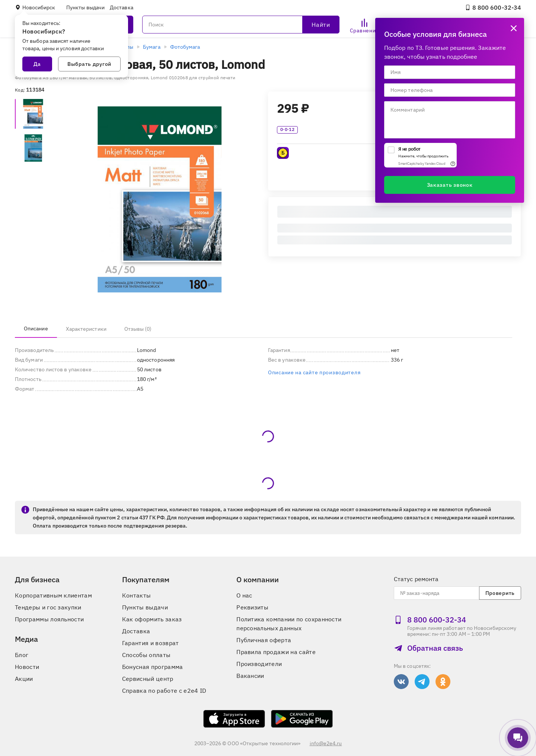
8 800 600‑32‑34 (493, 7)
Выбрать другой (89, 64)
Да (37, 64)
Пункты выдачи (85, 7)
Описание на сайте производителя (314, 372)
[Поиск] (241, 25)
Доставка (122, 7)
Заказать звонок (450, 185)
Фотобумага (185, 47)
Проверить (500, 593)
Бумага (151, 47)
